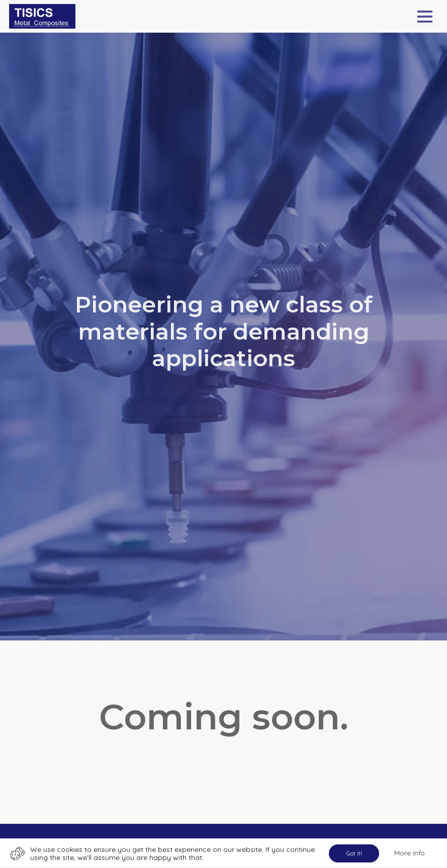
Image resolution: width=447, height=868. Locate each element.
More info (410, 853)
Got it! (354, 853)
